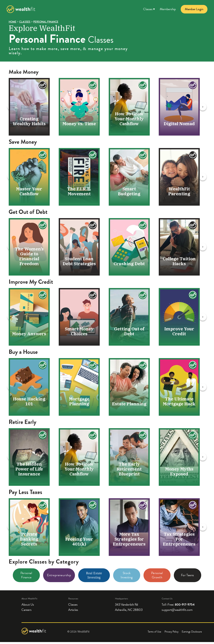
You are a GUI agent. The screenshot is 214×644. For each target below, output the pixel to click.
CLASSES (25, 22)
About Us (28, 607)
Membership (168, 9)
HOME (13, 22)
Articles (73, 612)
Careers (26, 612)
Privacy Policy (171, 634)
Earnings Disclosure (192, 634)
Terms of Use (154, 634)
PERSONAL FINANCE (46, 22)
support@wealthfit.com (177, 612)
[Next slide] (210, 107)
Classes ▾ (149, 9)
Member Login (194, 9)
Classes (73, 607)
